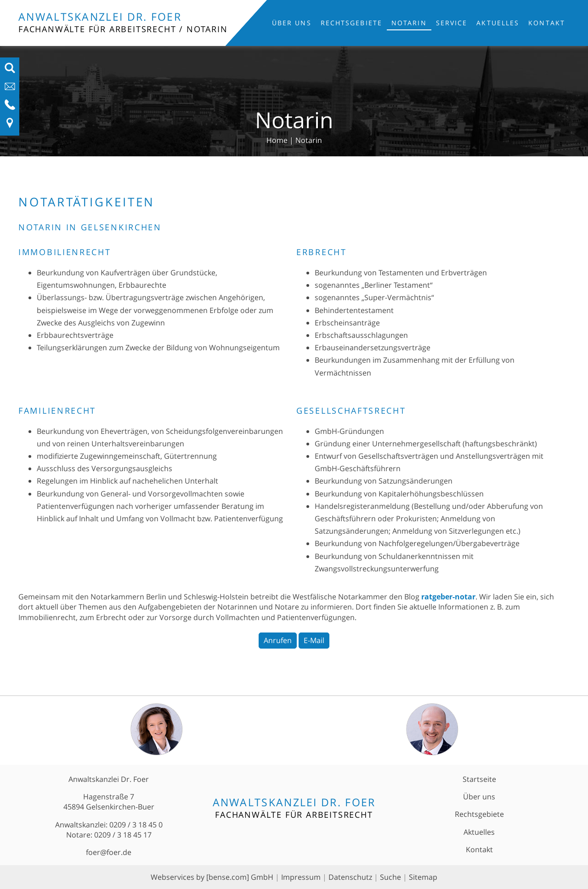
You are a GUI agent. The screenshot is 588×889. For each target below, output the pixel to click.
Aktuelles (498, 23)
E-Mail (314, 640)
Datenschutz (350, 877)
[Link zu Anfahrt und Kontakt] (10, 126)
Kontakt (547, 23)
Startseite (479, 779)
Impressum (301, 877)
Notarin (409, 23)
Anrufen (278, 640)
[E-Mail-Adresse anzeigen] (10, 89)
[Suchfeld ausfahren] (10, 71)
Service (452, 23)
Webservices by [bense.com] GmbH (212, 877)
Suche (390, 877)
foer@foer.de (109, 852)
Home (277, 140)
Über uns (292, 23)
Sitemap (423, 877)
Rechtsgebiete (351, 23)
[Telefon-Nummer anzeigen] (10, 108)
